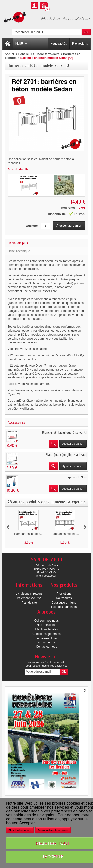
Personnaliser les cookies (53, 830)
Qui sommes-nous (46, 621)
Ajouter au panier (73, 444)
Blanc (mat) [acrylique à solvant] (64, 432)
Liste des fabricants (64, 607)
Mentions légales (46, 629)
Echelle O (25, 54)
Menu (21, 44)
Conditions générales (46, 634)
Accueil (10, 54)
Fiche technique (19, 251)
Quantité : (33, 226)
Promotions (80, 44)
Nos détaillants (46, 625)
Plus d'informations (20, 830)
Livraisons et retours (29, 594)
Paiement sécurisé (29, 598)
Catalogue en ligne (64, 603)
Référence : (69, 208)
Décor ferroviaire (47, 54)
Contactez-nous (46, 647)
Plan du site (29, 603)
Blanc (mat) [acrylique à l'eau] (66, 455)
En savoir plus (18, 243)
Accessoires (16, 422)
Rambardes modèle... (28, 534)
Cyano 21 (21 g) (77, 477)
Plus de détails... (19, 170)
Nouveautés (59, 44)
